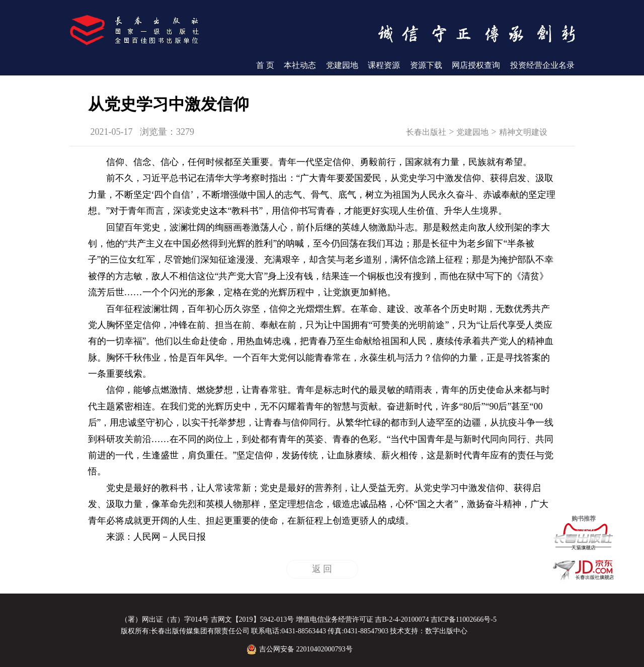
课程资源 (384, 65)
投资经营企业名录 (542, 65)
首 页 (265, 65)
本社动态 (300, 65)
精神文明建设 (523, 132)
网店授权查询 (476, 65)
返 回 (322, 569)
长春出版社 (426, 132)
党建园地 (342, 65)
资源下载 (426, 65)
